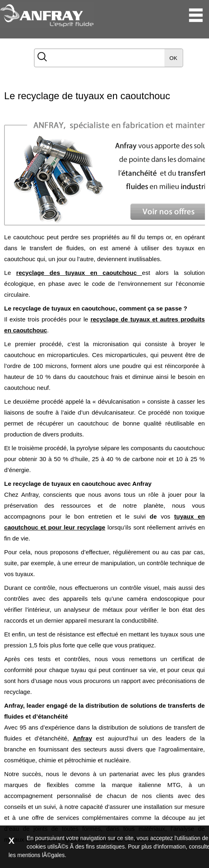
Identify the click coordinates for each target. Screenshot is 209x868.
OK (173, 58)
